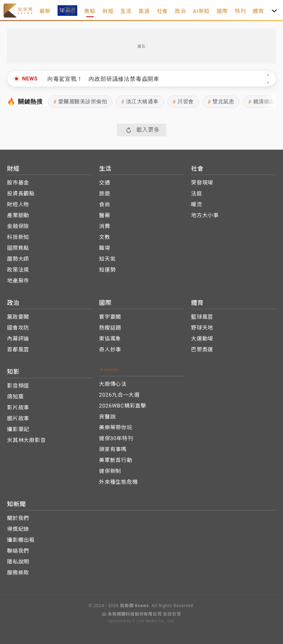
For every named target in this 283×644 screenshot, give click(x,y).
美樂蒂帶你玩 (116, 428)
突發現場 (202, 183)
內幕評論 (18, 339)
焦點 (90, 11)
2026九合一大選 (119, 395)
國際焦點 (18, 248)
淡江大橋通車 (140, 102)
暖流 (197, 204)
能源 (144, 11)
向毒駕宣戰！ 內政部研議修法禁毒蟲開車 (103, 79)
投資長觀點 (21, 194)
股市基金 (18, 183)
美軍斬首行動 (116, 460)
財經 (108, 11)
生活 (126, 11)
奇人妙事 (110, 350)
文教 (105, 237)
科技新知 (18, 237)
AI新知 (201, 11)
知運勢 (107, 270)
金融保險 (18, 226)
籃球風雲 (202, 317)
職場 (105, 248)
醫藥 (105, 215)
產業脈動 (18, 215)
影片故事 (18, 408)
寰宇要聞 (110, 317)
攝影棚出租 (21, 540)
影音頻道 (18, 386)
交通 (105, 183)
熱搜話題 (110, 328)
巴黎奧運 (202, 350)
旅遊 (105, 194)
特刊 (241, 11)
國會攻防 (18, 328)
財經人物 (18, 204)
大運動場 (202, 339)
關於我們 (18, 518)
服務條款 (18, 573)
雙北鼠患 (221, 102)
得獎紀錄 (18, 529)
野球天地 (202, 328)
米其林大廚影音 (27, 440)
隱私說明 (18, 562)
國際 (222, 11)
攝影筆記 (18, 429)
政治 (180, 11)
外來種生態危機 (119, 482)
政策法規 (18, 270)
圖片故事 (18, 418)
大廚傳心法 (113, 384)
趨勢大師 (18, 259)
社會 (163, 11)
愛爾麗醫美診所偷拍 (80, 102)
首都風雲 (18, 350)
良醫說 (107, 417)
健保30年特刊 (116, 438)
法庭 (197, 194)
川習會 (183, 102)
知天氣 (107, 259)
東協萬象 (110, 339)
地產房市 (18, 281)
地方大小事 (205, 215)
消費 (105, 226)
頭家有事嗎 (113, 449)
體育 (258, 11)
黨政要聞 (18, 317)
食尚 (105, 204)
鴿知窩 (15, 397)
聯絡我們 (18, 551)
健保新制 (110, 471)
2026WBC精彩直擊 (123, 406)
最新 (45, 11)
